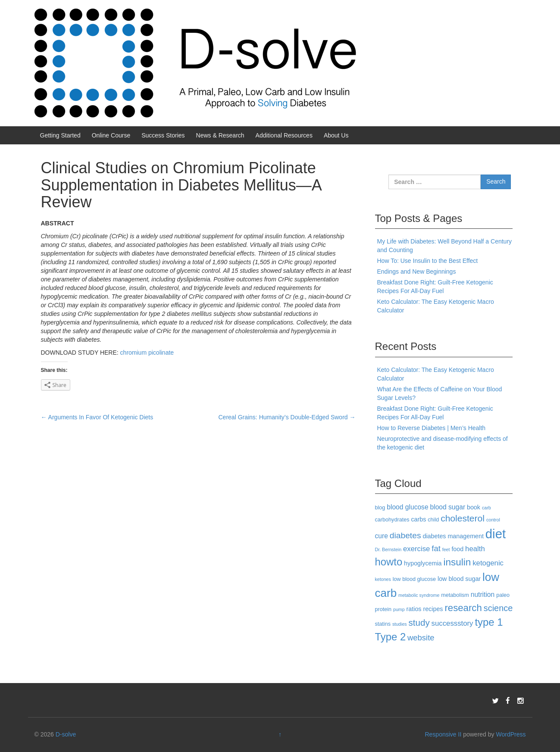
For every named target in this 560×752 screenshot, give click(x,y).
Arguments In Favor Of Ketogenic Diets (97, 417)
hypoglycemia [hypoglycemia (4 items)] (423, 563)
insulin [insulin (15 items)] (457, 562)
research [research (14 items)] (463, 608)
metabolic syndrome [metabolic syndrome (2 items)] (419, 595)
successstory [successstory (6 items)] (452, 623)
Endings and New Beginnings (417, 271)
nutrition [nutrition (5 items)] (483, 594)
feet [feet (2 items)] (446, 549)
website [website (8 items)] (421, 638)
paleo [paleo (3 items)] (503, 595)
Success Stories (163, 135)
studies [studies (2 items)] (400, 624)
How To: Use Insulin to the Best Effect (428, 261)
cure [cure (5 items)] (382, 536)
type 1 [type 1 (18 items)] (489, 622)
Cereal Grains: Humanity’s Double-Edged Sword (287, 417)
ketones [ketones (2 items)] (383, 579)
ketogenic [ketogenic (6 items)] (488, 563)
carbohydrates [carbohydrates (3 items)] (392, 520)
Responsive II (443, 734)
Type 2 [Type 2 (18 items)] (391, 637)
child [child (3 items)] (433, 520)
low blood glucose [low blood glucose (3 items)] (414, 579)
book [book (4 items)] (474, 507)
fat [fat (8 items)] (436, 548)
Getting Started (60, 135)
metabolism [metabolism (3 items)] (455, 595)
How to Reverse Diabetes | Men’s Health (432, 428)
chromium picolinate (147, 353)
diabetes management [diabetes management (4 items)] (453, 536)
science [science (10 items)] (498, 608)
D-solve (66, 734)
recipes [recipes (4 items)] (433, 609)
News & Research (220, 135)
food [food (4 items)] (457, 549)
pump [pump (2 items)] (399, 609)
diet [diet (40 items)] (496, 534)
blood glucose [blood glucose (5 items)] (407, 507)
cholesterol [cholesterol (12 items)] (463, 518)
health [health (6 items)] (475, 549)
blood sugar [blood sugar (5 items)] (448, 507)
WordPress (511, 734)
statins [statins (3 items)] (383, 624)
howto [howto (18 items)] (389, 562)
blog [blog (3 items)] (380, 508)
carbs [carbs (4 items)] (418, 519)
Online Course (111, 135)
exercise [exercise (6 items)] (416, 549)
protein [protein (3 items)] (383, 609)
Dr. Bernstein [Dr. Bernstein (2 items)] (388, 549)
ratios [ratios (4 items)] (414, 609)
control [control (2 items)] (493, 520)
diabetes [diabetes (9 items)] (405, 535)
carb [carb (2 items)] (486, 508)
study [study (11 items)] (419, 623)
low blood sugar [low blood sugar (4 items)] (459, 579)
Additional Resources (284, 135)
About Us (336, 135)
